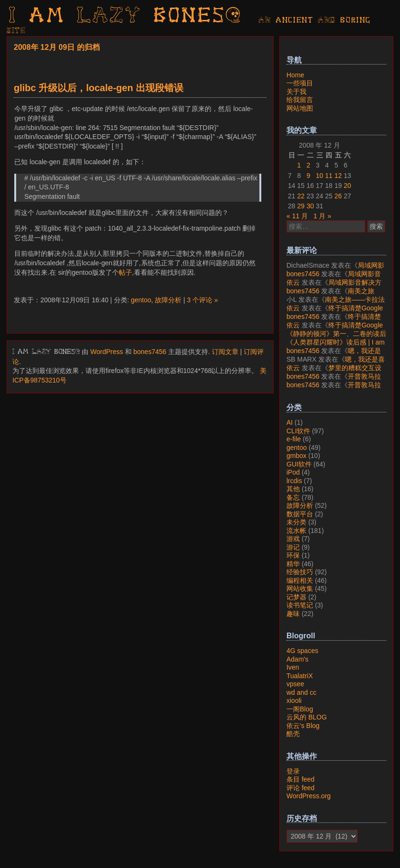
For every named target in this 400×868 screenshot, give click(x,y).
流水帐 (296, 531)
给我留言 (300, 100)
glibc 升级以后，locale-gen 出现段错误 (99, 88)
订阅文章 (225, 352)
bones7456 (150, 352)
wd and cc (301, 692)
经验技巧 (300, 572)
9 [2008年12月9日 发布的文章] (308, 176)
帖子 (125, 272)
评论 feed (300, 788)
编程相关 (300, 580)
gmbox (296, 456)
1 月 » (322, 216)
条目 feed (300, 779)
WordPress (107, 352)
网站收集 (300, 588)
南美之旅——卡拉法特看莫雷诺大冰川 (330, 295)
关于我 (296, 92)
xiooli (294, 700)
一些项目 (300, 83)
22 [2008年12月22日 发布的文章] (301, 196)
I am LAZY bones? (125, 17)
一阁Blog (300, 709)
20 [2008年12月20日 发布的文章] (347, 186)
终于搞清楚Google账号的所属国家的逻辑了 (335, 312)
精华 (293, 564)
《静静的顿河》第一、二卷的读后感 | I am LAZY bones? (336, 338)
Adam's (297, 659)
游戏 (293, 539)
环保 (293, 555)
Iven (293, 667)
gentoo (141, 300)
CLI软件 (298, 431)
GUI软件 (299, 464)
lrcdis (294, 481)
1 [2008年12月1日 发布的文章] (299, 165)
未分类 (296, 522)
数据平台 (300, 514)
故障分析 (168, 300)
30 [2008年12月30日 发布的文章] (310, 206)
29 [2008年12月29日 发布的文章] (301, 206)
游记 (293, 547)
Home (295, 75)
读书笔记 (300, 605)
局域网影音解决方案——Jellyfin (335, 270)
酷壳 (293, 734)
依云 (293, 282)
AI (290, 422)
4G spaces (302, 651)
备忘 (293, 497)
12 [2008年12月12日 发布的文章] (338, 176)
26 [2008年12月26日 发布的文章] (338, 196)
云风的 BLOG (307, 717)
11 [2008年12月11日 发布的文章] (329, 176)
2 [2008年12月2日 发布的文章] (308, 165)
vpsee (295, 684)
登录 (293, 771)
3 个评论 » (202, 300)
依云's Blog (303, 726)
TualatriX (300, 676)
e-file (294, 439)
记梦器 (296, 597)
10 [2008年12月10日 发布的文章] (320, 176)
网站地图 (300, 108)
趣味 (293, 614)
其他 (293, 489)
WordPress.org (309, 796)
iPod (293, 472)
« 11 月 (297, 216)
